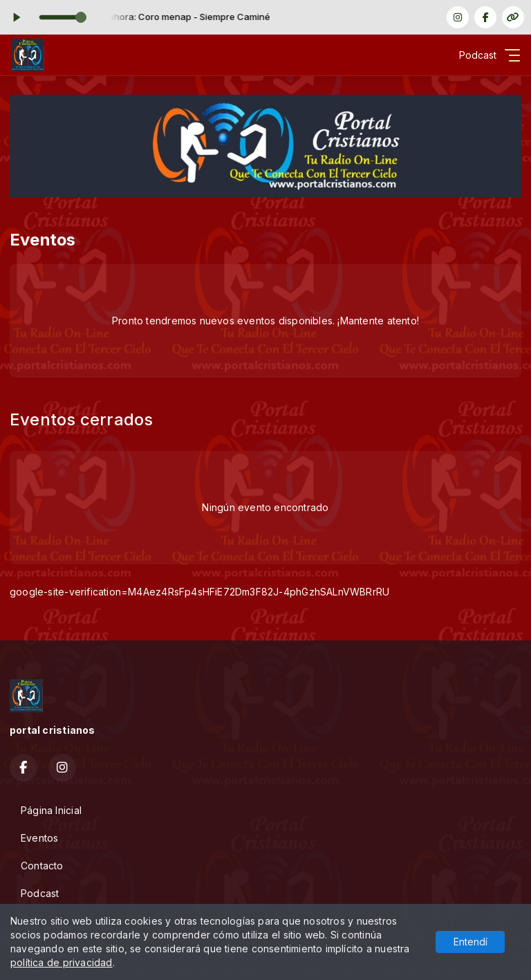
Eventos (39, 838)
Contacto (42, 866)
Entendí (471, 942)
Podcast (40, 893)
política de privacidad (62, 962)
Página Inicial (51, 810)
